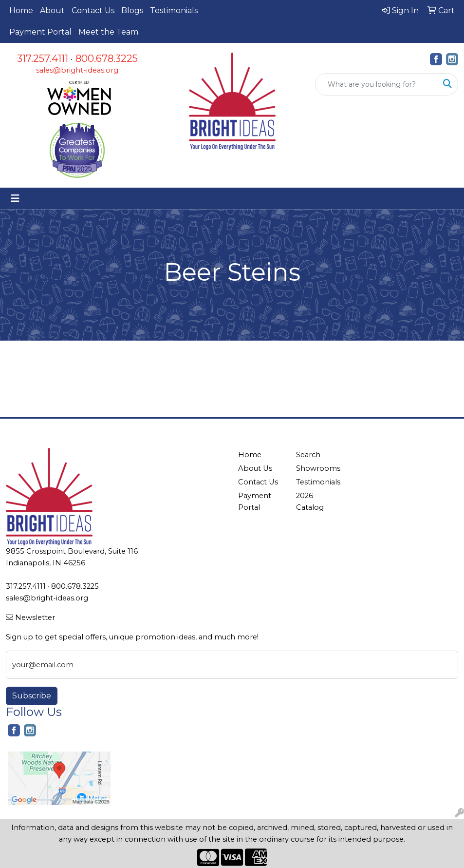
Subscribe (32, 696)
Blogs (132, 10)
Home (21, 10)
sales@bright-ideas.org (77, 70)
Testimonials (174, 10)
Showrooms (318, 468)
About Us (255, 468)
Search (308, 455)
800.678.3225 (107, 58)
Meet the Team (108, 32)
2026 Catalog (310, 502)
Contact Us (93, 10)
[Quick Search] (376, 84)
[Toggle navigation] (15, 198)
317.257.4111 (43, 58)
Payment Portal (40, 32)
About (52, 10)
